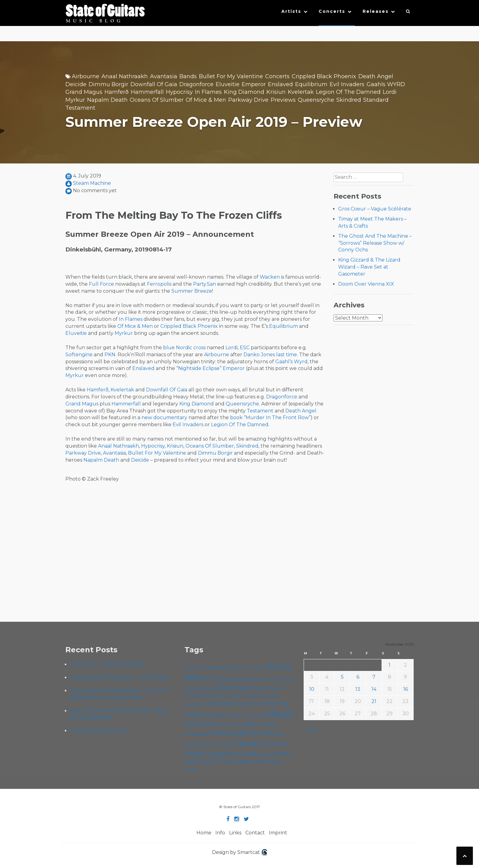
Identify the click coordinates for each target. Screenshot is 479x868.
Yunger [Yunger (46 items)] (191, 769)
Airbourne (86, 76)
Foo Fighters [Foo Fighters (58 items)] (230, 696)
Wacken (270, 277)
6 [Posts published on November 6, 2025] (358, 677)
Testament (80, 108)
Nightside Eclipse (199, 368)
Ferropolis (159, 284)
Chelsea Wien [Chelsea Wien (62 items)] (200, 688)
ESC (245, 348)
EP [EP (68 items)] (202, 696)
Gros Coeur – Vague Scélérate (375, 209)
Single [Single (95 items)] (250, 753)
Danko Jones (259, 355)
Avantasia (164, 76)
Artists (291, 11)
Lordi (390, 92)
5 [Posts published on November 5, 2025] (342, 677)
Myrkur (75, 100)
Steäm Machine (92, 183)
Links (235, 833)
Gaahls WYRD (386, 84)
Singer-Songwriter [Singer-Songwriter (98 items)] (212, 753)
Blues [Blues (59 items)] (255, 679)
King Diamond (244, 92)
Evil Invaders (347, 84)
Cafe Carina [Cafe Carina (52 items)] (283, 679)
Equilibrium (311, 84)
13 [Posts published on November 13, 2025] (358, 689)
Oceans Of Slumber (157, 100)
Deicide (76, 84)
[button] (408, 13)
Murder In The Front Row (277, 418)
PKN (110, 355)
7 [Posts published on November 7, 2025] (374, 677)
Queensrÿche (316, 100)
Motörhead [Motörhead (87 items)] (200, 724)
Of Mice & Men (206, 100)
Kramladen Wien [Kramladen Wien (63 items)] (223, 716)
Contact (255, 833)
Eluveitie (228, 84)
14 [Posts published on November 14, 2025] (374, 689)
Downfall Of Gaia (154, 84)
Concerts (332, 11)
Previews (283, 100)
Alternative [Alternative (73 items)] (216, 668)
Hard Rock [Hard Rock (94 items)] (220, 703)
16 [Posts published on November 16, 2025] (406, 689)
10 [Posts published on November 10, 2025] (312, 689)
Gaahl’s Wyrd (291, 362)
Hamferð (117, 92)
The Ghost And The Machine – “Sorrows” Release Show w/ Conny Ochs (375, 243)
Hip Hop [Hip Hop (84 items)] (278, 703)
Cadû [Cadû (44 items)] (266, 679)
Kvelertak (301, 92)
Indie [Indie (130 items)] (193, 715)
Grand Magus (84, 92)
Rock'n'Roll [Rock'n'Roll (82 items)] (272, 744)
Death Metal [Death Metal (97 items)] (234, 688)
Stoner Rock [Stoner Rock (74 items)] (200, 761)
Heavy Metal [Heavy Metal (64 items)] (251, 704)
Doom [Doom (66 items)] (260, 688)
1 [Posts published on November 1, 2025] (389, 665)
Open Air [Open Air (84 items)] (253, 724)
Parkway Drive (248, 100)
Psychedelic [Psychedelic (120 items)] (233, 733)
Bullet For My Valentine (231, 76)
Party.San (205, 284)
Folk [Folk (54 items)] (211, 696)
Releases (376, 11)
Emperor (254, 84)
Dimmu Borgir (108, 84)
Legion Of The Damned (348, 92)
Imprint (278, 833)
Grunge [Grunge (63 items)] (268, 696)
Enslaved (280, 84)
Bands (188, 76)
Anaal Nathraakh (125, 76)
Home (204, 833)
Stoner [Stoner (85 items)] (282, 754)
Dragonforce (196, 84)
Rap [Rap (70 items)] (278, 734)
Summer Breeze (192, 291)
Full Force (101, 284)
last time (287, 355)
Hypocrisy (179, 92)
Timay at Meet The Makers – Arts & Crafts (120, 678)
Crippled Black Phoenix (324, 76)
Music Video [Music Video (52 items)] (228, 725)
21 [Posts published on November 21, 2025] (374, 701)
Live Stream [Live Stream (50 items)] (255, 716)
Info (220, 833)
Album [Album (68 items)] (193, 668)
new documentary (164, 418)
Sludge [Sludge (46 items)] (265, 754)
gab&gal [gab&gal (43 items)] (252, 696)
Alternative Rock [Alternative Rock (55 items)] (249, 668)
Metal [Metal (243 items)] (280, 714)
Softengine (79, 355)
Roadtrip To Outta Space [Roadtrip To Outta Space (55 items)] (210, 745)
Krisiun (276, 92)
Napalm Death (107, 100)
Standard (376, 100)
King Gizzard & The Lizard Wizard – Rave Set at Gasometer (369, 267)
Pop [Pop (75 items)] (272, 724)
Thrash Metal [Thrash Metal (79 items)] (235, 761)
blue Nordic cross (184, 348)
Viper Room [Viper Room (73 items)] (269, 761)
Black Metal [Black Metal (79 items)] (232, 679)
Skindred (349, 100)
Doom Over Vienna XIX (366, 284)
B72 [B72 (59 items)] (211, 679)
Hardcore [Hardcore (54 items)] (194, 704)
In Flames (208, 92)
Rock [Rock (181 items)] (246, 743)
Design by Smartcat (240, 852)
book (236, 418)
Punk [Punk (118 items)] (263, 733)
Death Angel (376, 76)
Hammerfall (147, 92)
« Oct (310, 731)
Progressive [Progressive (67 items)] (198, 734)
